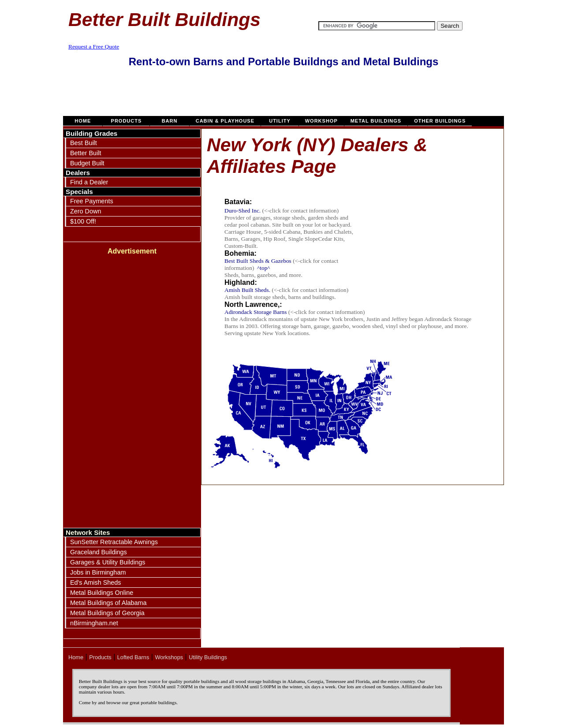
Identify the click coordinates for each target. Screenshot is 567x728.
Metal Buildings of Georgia (107, 613)
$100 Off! (83, 221)
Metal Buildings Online (102, 593)
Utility (280, 121)
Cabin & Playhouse (225, 121)
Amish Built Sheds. (247, 290)
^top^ (264, 268)
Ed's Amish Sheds (96, 582)
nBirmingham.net (94, 623)
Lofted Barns (133, 657)
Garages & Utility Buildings (108, 562)
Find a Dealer (89, 182)
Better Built (86, 153)
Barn (169, 121)
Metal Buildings (376, 121)
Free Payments (92, 201)
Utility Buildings (208, 657)
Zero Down (86, 211)
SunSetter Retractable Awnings (114, 542)
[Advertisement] (283, 96)
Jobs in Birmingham (98, 572)
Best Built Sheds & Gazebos (259, 261)
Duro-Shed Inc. (242, 211)
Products (126, 121)
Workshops (169, 657)
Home (83, 121)
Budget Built (87, 163)
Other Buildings (440, 121)
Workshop (321, 121)
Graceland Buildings (99, 552)
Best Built (84, 143)
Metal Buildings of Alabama (108, 603)
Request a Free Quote (94, 47)
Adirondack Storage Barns (256, 312)
